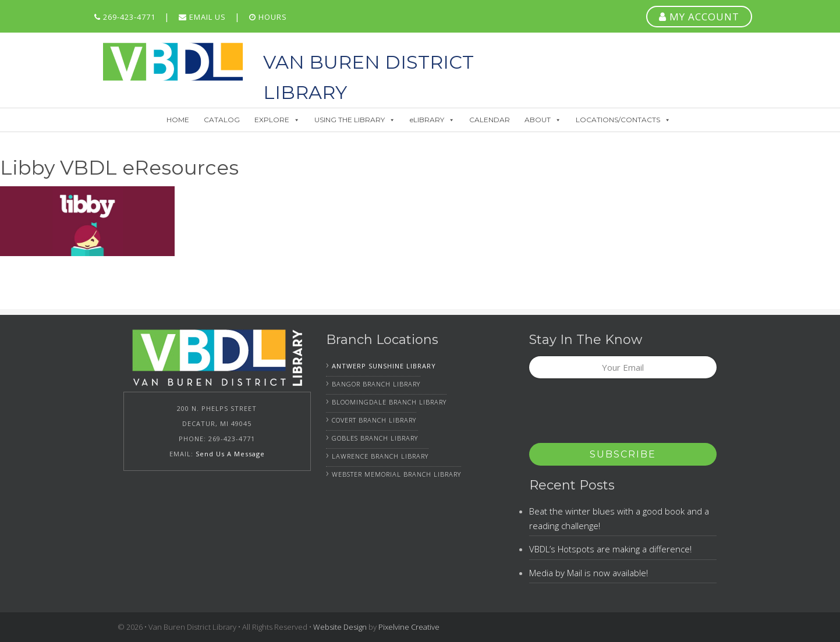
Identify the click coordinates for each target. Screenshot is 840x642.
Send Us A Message (230, 454)
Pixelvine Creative (409, 627)
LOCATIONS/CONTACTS (623, 120)
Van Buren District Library (173, 62)
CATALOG (222, 120)
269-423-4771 (125, 17)
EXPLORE (277, 120)
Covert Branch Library (374, 420)
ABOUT (543, 120)
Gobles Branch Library (375, 438)
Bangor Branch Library (376, 384)
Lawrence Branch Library (380, 456)
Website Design (340, 627)
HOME (178, 120)
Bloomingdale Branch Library (389, 402)
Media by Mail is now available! (589, 573)
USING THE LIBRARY (355, 120)
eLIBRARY (432, 120)
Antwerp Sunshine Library (384, 366)
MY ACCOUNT (699, 17)
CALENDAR (490, 120)
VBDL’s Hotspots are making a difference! (610, 549)
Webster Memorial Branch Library (396, 474)
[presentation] (618, 414)
